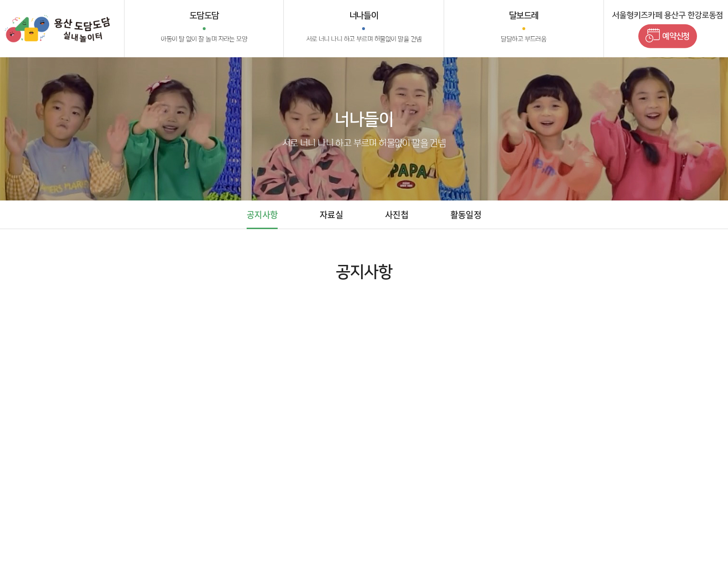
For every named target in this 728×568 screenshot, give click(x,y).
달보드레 (524, 28)
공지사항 (262, 215)
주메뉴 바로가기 (0, 0)
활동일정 (466, 215)
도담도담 (204, 28)
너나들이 (364, 28)
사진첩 (397, 215)
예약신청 (668, 36)
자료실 (331, 215)
